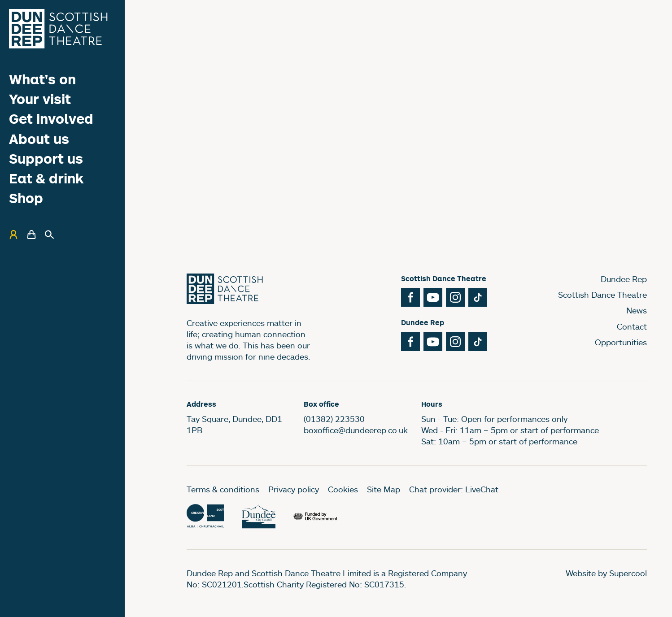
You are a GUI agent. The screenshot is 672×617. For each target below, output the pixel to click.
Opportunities (621, 342)
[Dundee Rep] (58, 29)
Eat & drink (46, 178)
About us (39, 139)
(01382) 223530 (334, 419)
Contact (632, 326)
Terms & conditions (223, 489)
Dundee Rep (624, 279)
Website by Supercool (606, 573)
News (637, 310)
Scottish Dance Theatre (602, 295)
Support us (46, 159)
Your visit (40, 99)
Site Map (384, 489)
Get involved (51, 119)
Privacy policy (294, 489)
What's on (42, 79)
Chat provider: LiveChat (454, 489)
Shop (26, 198)
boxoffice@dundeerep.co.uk (356, 430)
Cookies (343, 489)
